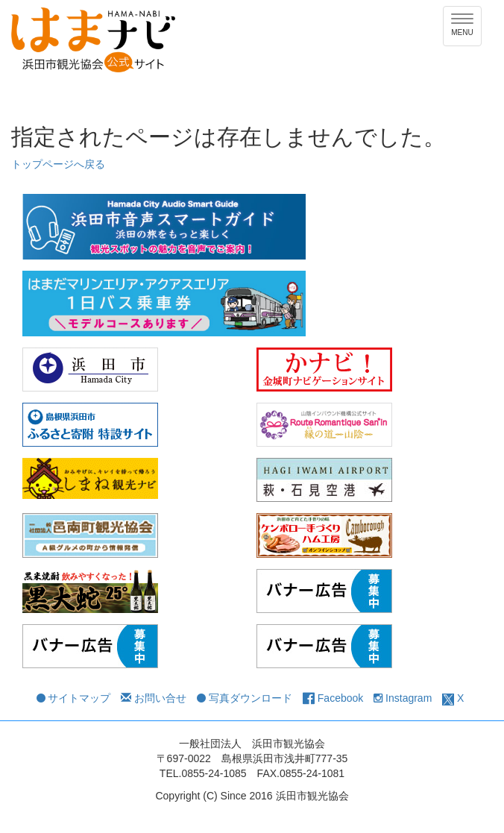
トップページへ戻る (58, 164)
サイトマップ (74, 698)
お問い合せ (154, 698)
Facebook (333, 698)
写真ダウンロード (245, 698)
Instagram (403, 698)
